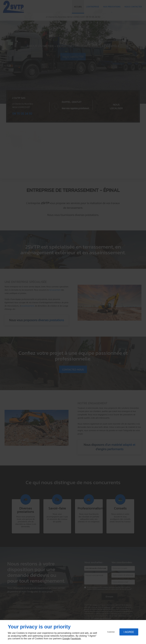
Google (66, 639)
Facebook (76, 639)
